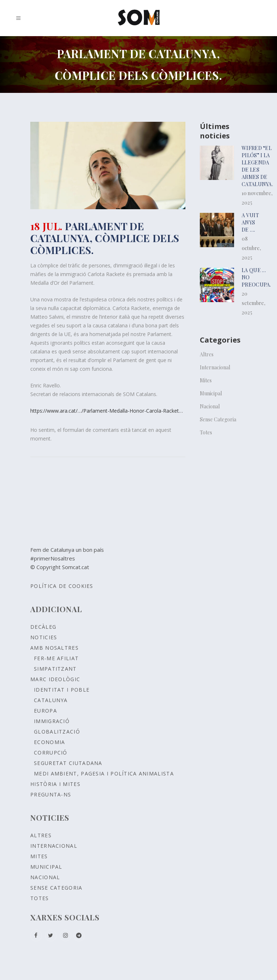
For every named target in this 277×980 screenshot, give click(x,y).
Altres (207, 354)
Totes (206, 432)
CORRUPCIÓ (51, 753)
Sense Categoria (218, 419)
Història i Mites (55, 784)
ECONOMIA (49, 742)
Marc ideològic (55, 679)
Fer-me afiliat (56, 658)
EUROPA (45, 711)
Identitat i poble (62, 690)
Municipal (211, 393)
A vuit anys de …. (250, 222)
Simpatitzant (55, 669)
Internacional (215, 367)
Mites (206, 380)
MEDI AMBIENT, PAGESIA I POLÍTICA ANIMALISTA (104, 773)
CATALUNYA (51, 700)
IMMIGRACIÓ (52, 721)
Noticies (44, 637)
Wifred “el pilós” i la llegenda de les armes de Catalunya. (257, 166)
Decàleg (43, 627)
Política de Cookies (62, 586)
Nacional (210, 406)
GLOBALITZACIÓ (57, 732)
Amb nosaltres (54, 648)
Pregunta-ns (51, 794)
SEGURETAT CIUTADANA (68, 763)
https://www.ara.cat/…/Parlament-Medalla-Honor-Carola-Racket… (107, 411)
